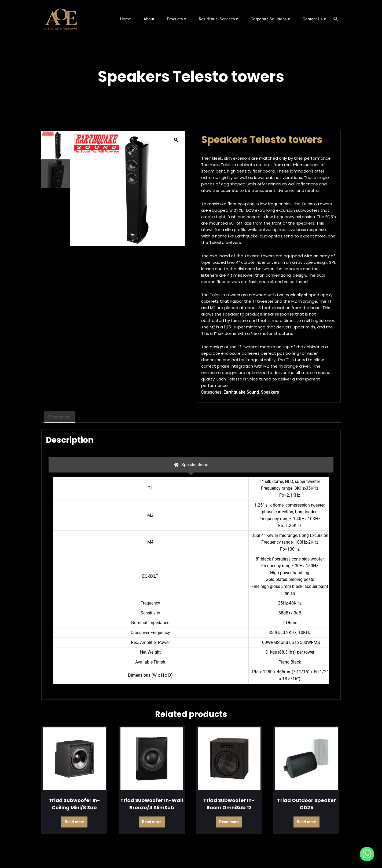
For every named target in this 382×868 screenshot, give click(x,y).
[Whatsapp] (367, 854)
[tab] (191, 465)
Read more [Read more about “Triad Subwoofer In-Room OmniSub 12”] (229, 822)
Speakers (270, 392)
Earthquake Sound (241, 392)
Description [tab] (60, 417)
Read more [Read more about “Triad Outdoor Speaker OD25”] (306, 822)
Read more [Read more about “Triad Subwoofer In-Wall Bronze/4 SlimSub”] (152, 822)
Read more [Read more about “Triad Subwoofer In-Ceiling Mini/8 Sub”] (74, 822)
